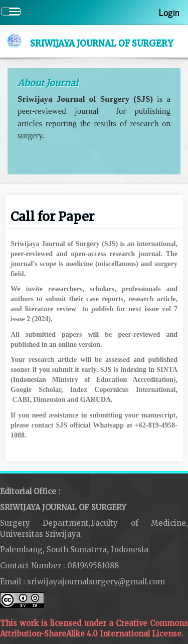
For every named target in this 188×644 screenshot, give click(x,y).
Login (169, 12)
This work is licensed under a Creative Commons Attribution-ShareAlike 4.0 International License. (94, 619)
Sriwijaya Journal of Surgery (102, 44)
